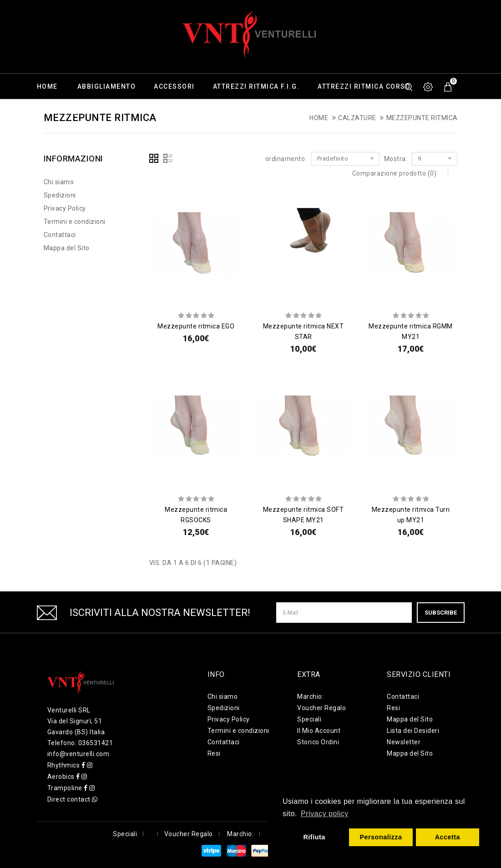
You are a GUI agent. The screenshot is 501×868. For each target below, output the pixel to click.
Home (47, 86)
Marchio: (310, 696)
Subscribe (441, 613)
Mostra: (396, 159)
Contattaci (60, 235)
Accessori (174, 86)
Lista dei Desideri (413, 731)
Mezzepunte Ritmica (422, 118)
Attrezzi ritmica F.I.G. (256, 86)
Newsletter (404, 742)
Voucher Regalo (321, 708)
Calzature (57, 112)
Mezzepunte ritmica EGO (196, 326)
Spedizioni (60, 195)
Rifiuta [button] (314, 837)
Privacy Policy (65, 208)
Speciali (309, 719)
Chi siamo (59, 182)
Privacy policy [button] (325, 814)
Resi (214, 753)
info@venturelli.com (78, 754)
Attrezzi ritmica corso (364, 86)
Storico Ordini (318, 742)
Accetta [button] (448, 837)
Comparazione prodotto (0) (395, 173)
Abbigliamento (107, 86)
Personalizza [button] (381, 837)
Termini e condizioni (75, 222)
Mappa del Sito (67, 248)
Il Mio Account (319, 731)
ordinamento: (286, 159)
